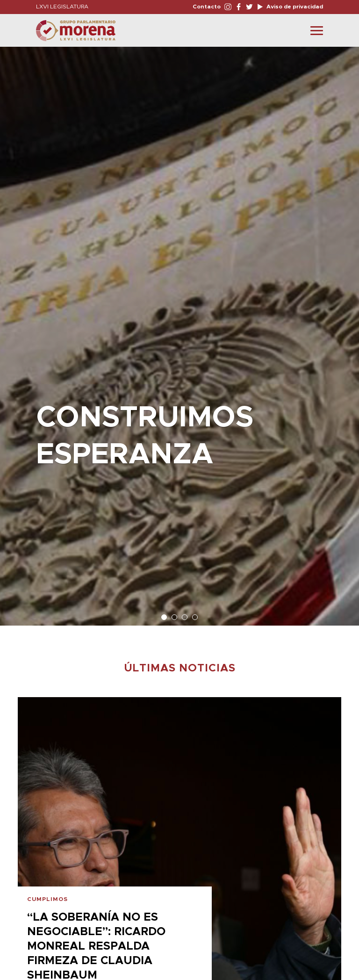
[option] (179, 331)
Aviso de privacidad (294, 7)
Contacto (207, 7)
